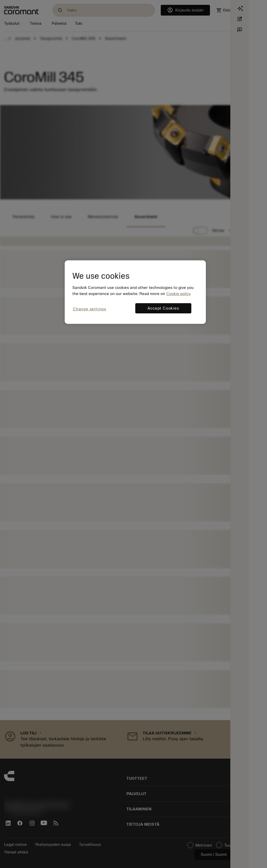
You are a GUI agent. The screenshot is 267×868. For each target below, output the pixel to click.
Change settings (90, 309)
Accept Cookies (163, 308)
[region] (135, 292)
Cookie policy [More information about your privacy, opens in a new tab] (179, 294)
